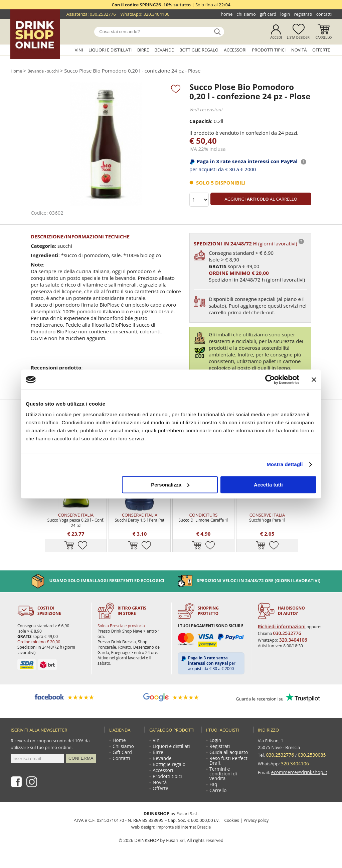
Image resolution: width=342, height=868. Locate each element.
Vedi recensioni (205, 109)
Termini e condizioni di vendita (223, 777)
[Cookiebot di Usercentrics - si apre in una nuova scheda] (270, 379)
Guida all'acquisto (228, 753)
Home (227, 14)
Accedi (276, 37)
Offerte (321, 50)
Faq (214, 789)
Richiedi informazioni (279, 625)
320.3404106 (156, 14)
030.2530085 (309, 753)
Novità (299, 50)
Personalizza (170, 485)
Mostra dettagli (285, 464)
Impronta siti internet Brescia (183, 833)
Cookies (231, 826)
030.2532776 (103, 14)
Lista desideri (299, 37)
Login (285, 14)
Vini (79, 50)
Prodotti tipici (269, 50)
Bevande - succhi (47, 70)
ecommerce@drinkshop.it (297, 767)
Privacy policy (257, 826)
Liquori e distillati (110, 50)
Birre (143, 50)
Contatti (324, 14)
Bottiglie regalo (199, 50)
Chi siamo (246, 14)
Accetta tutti (268, 485)
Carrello (324, 37)
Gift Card (268, 14)
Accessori (235, 50)
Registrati (303, 14)
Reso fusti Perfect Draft (228, 763)
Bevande (164, 50)
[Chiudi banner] (314, 379)
